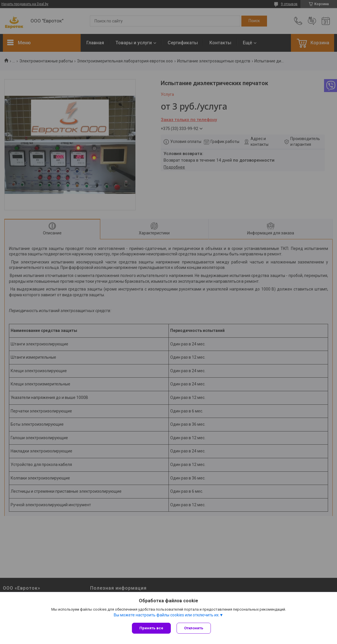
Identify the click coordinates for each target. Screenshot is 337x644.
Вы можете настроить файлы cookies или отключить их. (167, 615)
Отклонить (194, 628)
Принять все (151, 628)
